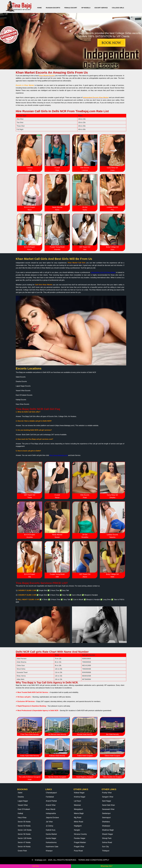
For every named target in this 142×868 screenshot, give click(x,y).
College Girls (118, 8)
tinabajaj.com (41, 860)
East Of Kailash (24, 809)
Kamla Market (51, 834)
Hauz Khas (22, 818)
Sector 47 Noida (24, 842)
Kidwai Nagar (79, 793)
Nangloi (77, 830)
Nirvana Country (80, 834)
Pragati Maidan (80, 842)
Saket (20, 793)
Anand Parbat (51, 801)
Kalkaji (20, 813)
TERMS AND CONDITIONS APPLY (94, 860)
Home (39, 8)
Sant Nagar (107, 801)
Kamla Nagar (51, 838)
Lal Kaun (77, 801)
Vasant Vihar (23, 805)
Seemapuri (106, 818)
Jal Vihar (49, 822)
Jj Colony (50, 826)
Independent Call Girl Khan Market (103, 272)
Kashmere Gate (52, 847)
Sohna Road (107, 842)
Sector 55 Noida (24, 822)
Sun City (105, 847)
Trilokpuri (106, 851)
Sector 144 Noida (25, 830)
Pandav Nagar (80, 838)
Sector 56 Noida (24, 834)
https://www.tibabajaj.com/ (59, 455)
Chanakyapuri (51, 793)
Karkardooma (51, 842)
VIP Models (86, 8)
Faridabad (50, 797)
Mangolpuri (78, 809)
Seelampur (106, 813)
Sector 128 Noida (25, 838)
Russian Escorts (53, 8)
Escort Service (101, 8)
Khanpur (49, 851)
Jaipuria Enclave (52, 818)
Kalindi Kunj (51, 830)
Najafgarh (78, 826)
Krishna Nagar (80, 797)
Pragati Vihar (79, 847)
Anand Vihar (51, 805)
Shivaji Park (107, 838)
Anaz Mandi (51, 809)
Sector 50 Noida (24, 826)
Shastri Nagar (107, 834)
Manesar (77, 805)
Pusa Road (78, 851)
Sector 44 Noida (24, 847)
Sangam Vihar (108, 797)
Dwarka (21, 797)
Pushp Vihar (107, 793)
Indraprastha (51, 813)
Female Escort (71, 8)
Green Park (22, 851)
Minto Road (78, 822)
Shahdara (106, 822)
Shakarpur (106, 826)
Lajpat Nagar (23, 801)
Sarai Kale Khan (108, 805)
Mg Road (78, 818)
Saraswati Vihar (108, 809)
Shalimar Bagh (108, 830)
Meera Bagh (79, 813)
